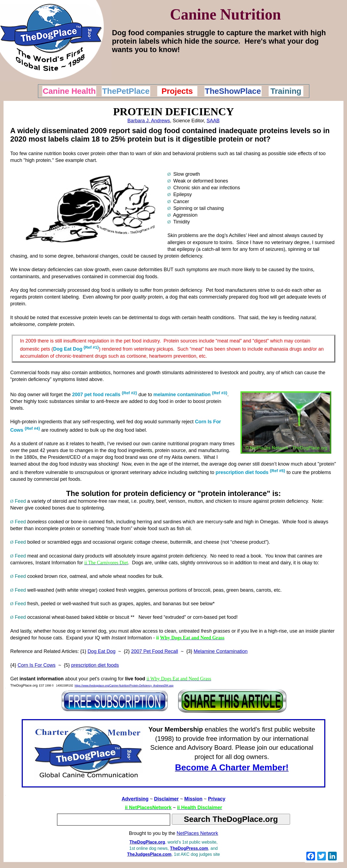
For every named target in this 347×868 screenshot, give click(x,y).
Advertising (135, 799)
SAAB (213, 121)
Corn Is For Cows (37, 665)
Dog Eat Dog (68, 349)
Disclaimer (166, 799)
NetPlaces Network (197, 833)
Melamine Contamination (221, 651)
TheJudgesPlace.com (149, 854)
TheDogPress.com (189, 848)
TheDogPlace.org (147, 842)
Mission (193, 799)
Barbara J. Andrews (149, 121)
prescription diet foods (95, 665)
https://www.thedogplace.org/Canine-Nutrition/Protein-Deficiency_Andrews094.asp (124, 686)
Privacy (217, 799)
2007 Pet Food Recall (155, 651)
